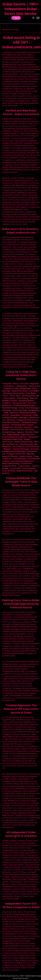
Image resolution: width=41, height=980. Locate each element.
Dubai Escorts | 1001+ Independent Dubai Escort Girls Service (21, 9)
